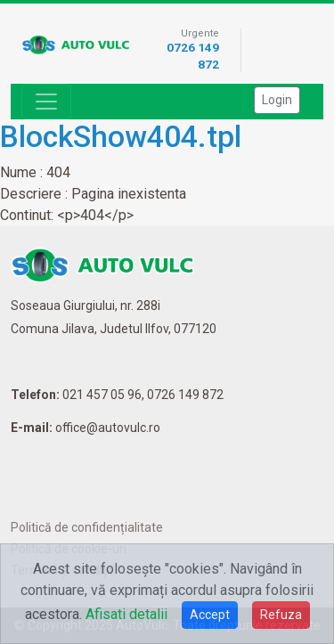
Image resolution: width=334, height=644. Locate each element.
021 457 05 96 (102, 395)
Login (277, 100)
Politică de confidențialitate (87, 527)
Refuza (281, 615)
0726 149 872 (185, 395)
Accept (210, 615)
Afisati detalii (126, 614)
